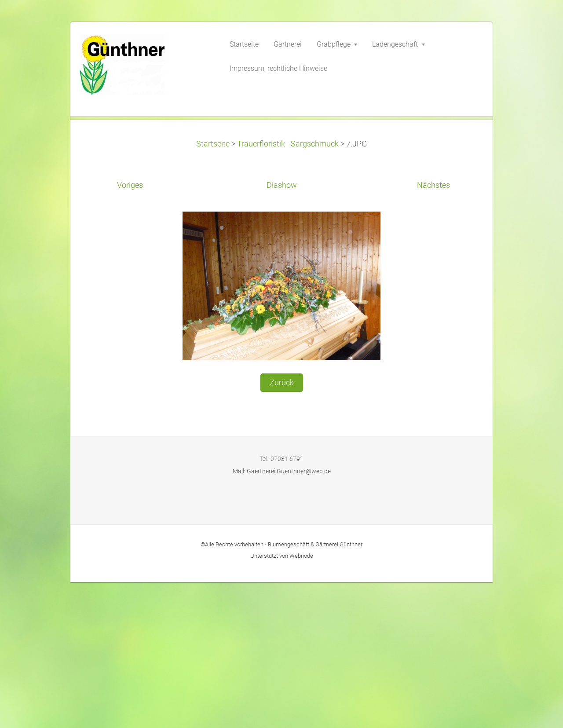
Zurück (282, 531)
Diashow (282, 334)
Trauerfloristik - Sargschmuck (288, 292)
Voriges (130, 334)
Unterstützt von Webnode (282, 704)
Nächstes (433, 334)
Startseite (213, 292)
